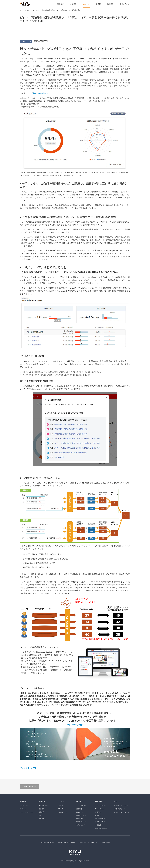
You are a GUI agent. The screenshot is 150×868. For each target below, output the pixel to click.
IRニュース (80, 812)
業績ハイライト (81, 815)
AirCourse (23, 809)
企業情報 (73, 4)
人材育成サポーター (120, 809)
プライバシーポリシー (47, 843)
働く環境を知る (100, 819)
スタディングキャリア (27, 812)
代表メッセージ (44, 806)
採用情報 (110, 4)
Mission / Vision (100, 809)
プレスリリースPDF (28, 768)
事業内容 (98, 812)
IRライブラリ (81, 819)
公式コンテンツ (100, 822)
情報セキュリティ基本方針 (67, 843)
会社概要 (41, 809)
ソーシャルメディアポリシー (88, 843)
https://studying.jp (40, 93)
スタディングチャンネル (122, 812)
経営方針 (79, 809)
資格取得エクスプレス (121, 806)
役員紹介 (41, 812)
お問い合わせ (125, 4)
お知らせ (60, 806)
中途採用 (98, 825)
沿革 (40, 815)
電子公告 (41, 819)
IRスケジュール (81, 822)
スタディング (24, 806)
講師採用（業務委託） (102, 828)
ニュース (86, 4)
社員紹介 (98, 815)
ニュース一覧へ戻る (29, 787)
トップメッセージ (82, 806)
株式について (81, 825)
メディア (60, 809)
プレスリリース (26, 41)
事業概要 (61, 4)
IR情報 (98, 4)
